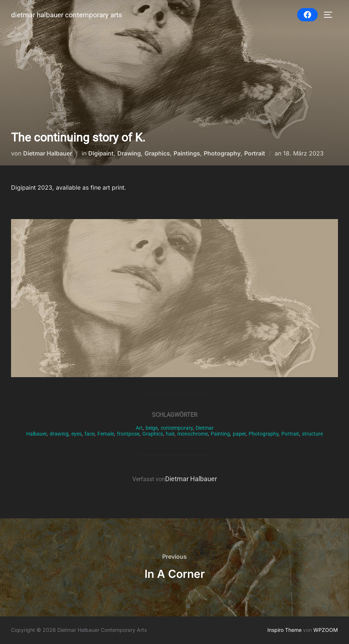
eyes (76, 434)
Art (139, 428)
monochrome (193, 434)
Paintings (187, 153)
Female (106, 434)
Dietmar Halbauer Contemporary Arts (67, 15)
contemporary (177, 428)
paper (239, 434)
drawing (59, 434)
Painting (220, 434)
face (90, 434)
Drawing (129, 153)
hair (170, 434)
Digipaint (101, 153)
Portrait (255, 153)
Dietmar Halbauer (48, 153)
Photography (222, 153)
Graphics (157, 153)
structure (312, 434)
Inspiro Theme (284, 630)
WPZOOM (326, 630)
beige (152, 428)
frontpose (128, 434)
